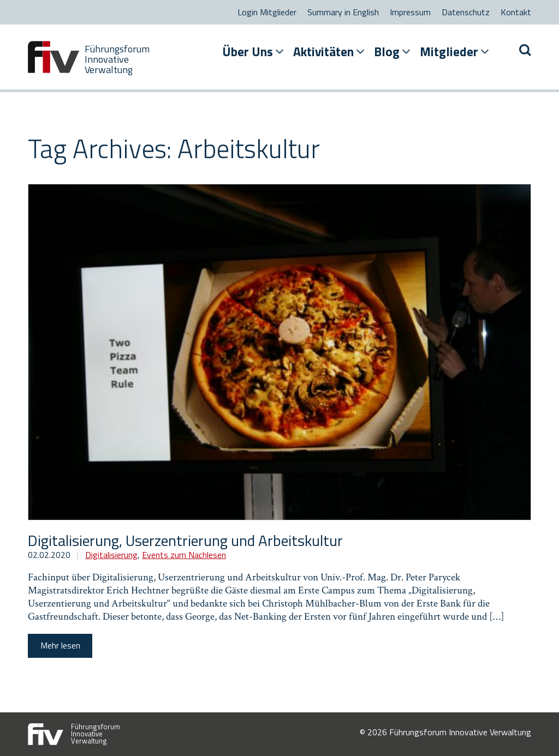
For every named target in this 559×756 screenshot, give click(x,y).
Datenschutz (466, 12)
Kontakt (516, 12)
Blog (387, 52)
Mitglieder (449, 52)
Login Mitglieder (267, 12)
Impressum (410, 12)
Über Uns (248, 52)
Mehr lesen (60, 645)
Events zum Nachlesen (184, 555)
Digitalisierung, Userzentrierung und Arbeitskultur (185, 540)
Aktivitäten (323, 52)
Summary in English (343, 12)
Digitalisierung (111, 555)
